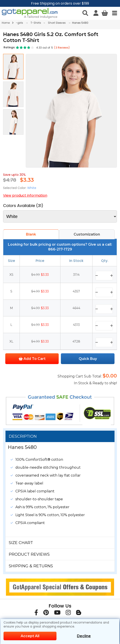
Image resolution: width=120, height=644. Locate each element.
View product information (25, 195)
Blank (31, 234)
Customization (87, 234)
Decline (84, 636)
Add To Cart (32, 359)
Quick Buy (88, 359)
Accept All (30, 636)
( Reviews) (62, 48)
